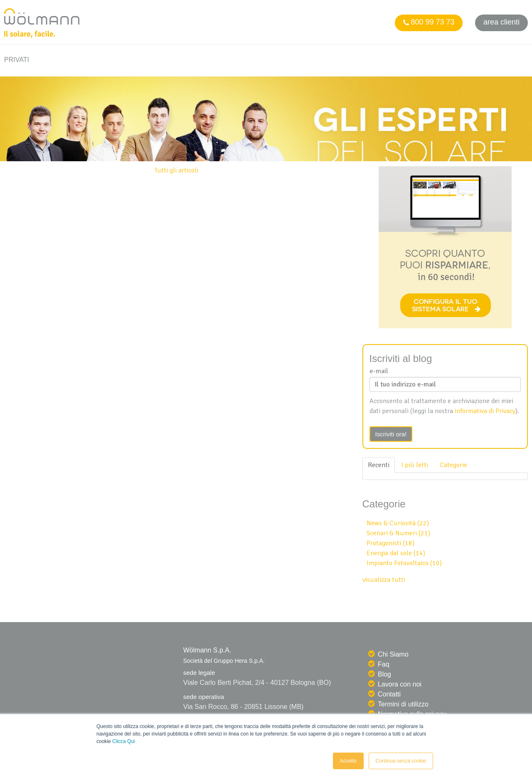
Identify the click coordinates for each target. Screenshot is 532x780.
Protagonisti (390, 543)
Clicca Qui (124, 741)
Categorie (453, 465)
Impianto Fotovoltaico (404, 563)
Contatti (389, 694)
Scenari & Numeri (398, 533)
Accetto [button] (348, 761)
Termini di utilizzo (403, 704)
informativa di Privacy (485, 411)
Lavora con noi (400, 684)
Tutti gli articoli (176, 170)
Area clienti (501, 22)
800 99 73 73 (429, 22)
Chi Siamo (393, 654)
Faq (384, 664)
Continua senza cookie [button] (401, 761)
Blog (384, 674)
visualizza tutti (384, 580)
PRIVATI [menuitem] (17, 60)
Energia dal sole (396, 553)
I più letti (415, 465)
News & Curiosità (398, 523)
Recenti (379, 465)
